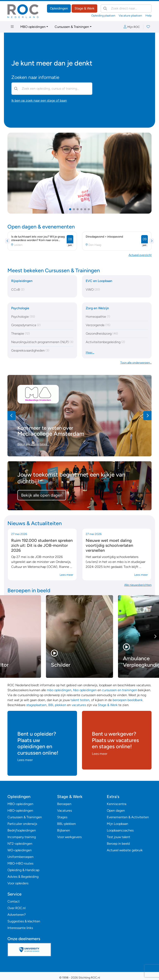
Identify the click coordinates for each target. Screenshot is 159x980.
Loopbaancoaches (120, 830)
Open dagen (116, 811)
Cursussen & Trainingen (72, 27)
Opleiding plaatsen (103, 16)
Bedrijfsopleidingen (22, 830)
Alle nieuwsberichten (138, 585)
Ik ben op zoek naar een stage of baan (39, 100)
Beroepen (64, 804)
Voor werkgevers (69, 837)
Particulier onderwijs (22, 824)
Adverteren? (17, 915)
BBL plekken (57, 705)
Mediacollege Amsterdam (51, 434)
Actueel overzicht (140, 255)
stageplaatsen (36, 705)
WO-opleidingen (20, 850)
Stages (62, 817)
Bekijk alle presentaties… (33, 444)
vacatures (79, 705)
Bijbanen (64, 830)
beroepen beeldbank (128, 700)
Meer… (90, 353)
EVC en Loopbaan (99, 281)
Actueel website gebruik (125, 850)
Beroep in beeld (118, 844)
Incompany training (22, 837)
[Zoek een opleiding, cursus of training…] (52, 89)
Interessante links (20, 928)
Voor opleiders (18, 883)
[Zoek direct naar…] (126, 8)
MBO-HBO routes (20, 863)
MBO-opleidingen (20, 804)
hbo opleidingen (85, 690)
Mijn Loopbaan (117, 824)
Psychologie (20, 308)
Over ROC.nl (16, 908)
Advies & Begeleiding (23, 877)
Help (148, 16)
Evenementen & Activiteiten (128, 817)
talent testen (80, 700)
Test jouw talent (119, 837)
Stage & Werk (84, 8)
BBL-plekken (66, 824)
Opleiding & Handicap (23, 870)
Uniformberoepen (20, 857)
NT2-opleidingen (20, 844)
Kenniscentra (117, 804)
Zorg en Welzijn (97, 308)
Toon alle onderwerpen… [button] (136, 363)
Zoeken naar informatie (35, 77)
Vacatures (64, 811)
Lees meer (66, 575)
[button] (70, 209)
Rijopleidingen (22, 281)
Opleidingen (59, 8)
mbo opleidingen (59, 690)
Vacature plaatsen (130, 16)
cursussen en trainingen (120, 690)
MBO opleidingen (33, 27)
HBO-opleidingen (20, 811)
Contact (14, 901)
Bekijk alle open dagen (42, 495)
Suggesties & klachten (24, 921)
